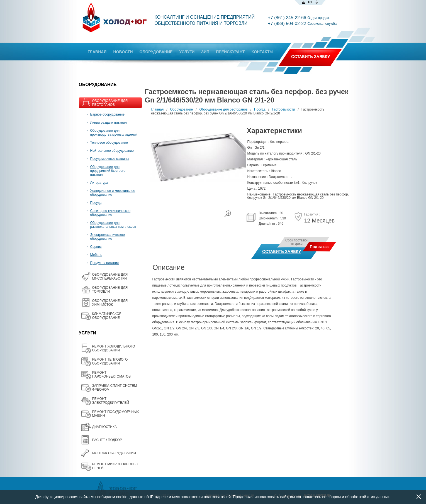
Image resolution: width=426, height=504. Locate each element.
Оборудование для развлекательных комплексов (113, 225)
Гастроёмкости (283, 109)
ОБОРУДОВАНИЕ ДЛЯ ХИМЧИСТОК (110, 303)
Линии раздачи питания (109, 123)
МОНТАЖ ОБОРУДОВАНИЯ (114, 453)
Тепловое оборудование (109, 143)
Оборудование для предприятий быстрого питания (108, 171)
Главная (157, 109)
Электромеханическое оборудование (108, 237)
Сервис (96, 247)
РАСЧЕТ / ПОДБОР (107, 440)
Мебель (96, 255)
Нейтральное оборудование (112, 151)
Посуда (96, 203)
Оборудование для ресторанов (224, 109)
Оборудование (182, 109)
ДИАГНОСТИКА (104, 427)
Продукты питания (105, 263)
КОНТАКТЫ (262, 52)
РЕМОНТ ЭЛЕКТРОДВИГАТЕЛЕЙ (111, 401)
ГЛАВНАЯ (97, 52)
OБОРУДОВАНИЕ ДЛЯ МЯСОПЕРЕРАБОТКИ (110, 277)
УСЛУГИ (187, 52)
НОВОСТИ (123, 52)
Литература (99, 183)
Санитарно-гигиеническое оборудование (110, 213)
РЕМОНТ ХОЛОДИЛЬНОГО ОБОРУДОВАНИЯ (114, 348)
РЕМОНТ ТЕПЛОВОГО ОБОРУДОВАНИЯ (110, 361)
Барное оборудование (108, 114)
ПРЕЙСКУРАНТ (230, 52)
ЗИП (205, 52)
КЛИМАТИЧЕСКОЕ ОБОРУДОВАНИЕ (107, 316)
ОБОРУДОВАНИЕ (156, 52)
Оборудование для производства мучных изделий (114, 133)
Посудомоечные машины (110, 159)
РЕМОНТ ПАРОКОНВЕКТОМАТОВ (112, 375)
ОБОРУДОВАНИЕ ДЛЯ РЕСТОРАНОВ (110, 103)
